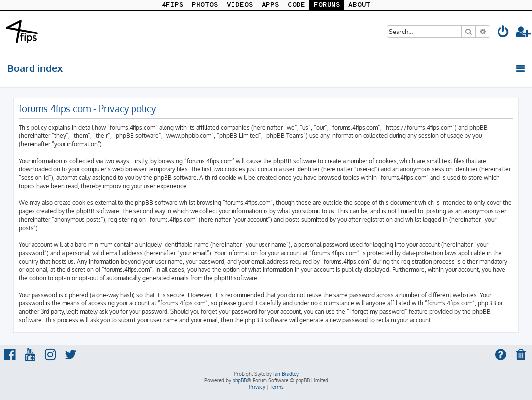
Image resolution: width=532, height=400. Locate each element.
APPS (270, 5)
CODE (297, 5)
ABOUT (359, 5)
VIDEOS (240, 5)
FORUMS (327, 5)
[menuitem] (503, 33)
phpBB (240, 380)
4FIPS (173, 5)
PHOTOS (205, 5)
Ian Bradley (286, 374)
